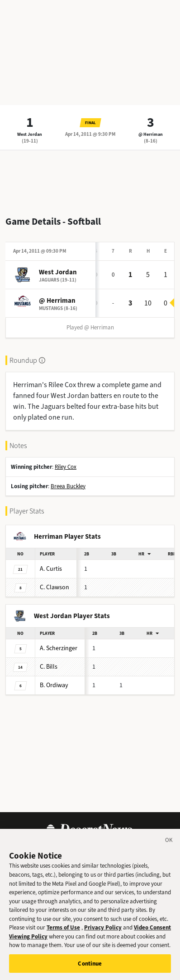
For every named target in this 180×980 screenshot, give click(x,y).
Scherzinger (59, 648)
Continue (90, 970)
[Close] (169, 848)
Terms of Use (63, 934)
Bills (49, 667)
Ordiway (54, 685)
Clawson (54, 587)
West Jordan (30, 134)
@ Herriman (151, 134)
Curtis (51, 569)
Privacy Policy (103, 934)
